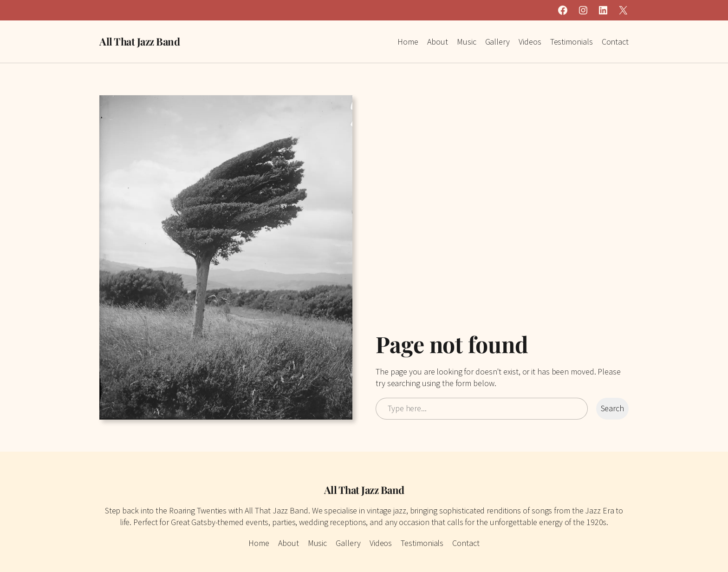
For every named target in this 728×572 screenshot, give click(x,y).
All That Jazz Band (140, 41)
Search (612, 408)
